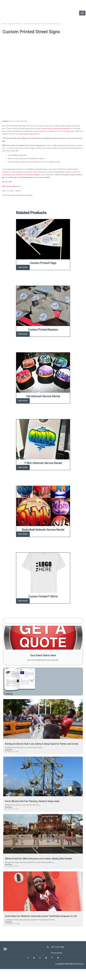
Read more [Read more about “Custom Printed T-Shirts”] (23, 601)
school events (60, 128)
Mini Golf (33, 174)
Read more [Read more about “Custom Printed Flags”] (23, 267)
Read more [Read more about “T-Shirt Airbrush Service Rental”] (23, 467)
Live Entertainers (50, 169)
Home (4, 24)
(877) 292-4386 (8, 182)
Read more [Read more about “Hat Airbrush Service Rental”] (23, 400)
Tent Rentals (42, 174)
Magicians (52, 174)
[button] (5, 960)
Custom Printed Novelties (31, 24)
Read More (9, 754)
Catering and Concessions (16, 169)
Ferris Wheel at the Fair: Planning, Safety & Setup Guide (39, 805)
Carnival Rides (34, 169)
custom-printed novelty (31, 134)
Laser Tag (25, 174)
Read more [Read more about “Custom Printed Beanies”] (23, 334)
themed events (71, 128)
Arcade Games (15, 174)
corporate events (47, 128)
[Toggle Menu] (82, 13)
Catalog (9, 694)
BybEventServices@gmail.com (13, 186)
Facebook (30, 195)
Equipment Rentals (14, 24)
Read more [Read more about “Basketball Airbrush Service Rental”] (23, 534)
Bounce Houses (73, 172)
